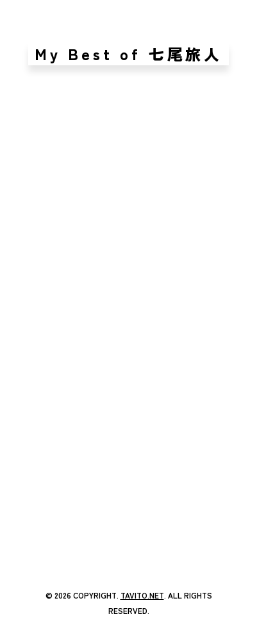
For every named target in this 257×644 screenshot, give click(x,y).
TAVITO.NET (142, 595)
